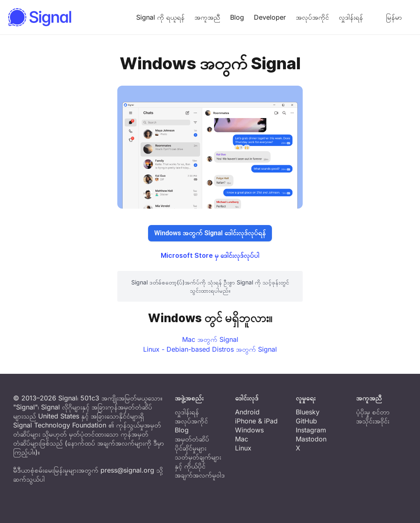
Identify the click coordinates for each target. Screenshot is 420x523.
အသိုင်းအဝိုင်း (373, 421)
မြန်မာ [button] (387, 17)
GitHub (306, 421)
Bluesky (308, 412)
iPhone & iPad (256, 421)
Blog (237, 17)
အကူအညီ (207, 17)
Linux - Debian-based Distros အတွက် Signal (210, 349)
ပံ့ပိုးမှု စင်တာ (373, 412)
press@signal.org (127, 470)
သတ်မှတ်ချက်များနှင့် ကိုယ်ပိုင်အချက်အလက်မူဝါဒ (200, 466)
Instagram (311, 430)
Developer (270, 17)
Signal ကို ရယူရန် (160, 17)
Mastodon (311, 439)
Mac (242, 439)
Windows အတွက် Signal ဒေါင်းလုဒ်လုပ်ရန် (210, 233)
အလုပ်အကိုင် (312, 17)
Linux (243, 448)
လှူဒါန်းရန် (351, 17)
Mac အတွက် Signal (210, 339)
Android (247, 412)
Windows (249, 430)
